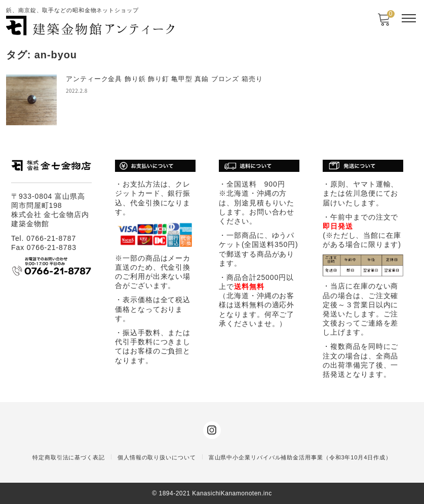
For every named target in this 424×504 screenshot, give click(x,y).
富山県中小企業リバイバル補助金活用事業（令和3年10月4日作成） (300, 457)
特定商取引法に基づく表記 (69, 457)
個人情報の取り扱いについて (157, 457)
